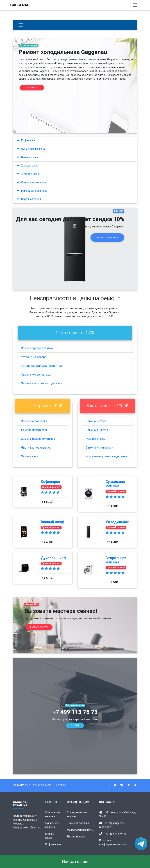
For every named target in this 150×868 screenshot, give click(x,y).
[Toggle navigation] (135, 6)
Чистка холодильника (36, 447)
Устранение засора (34, 357)
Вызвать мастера (107, 237)
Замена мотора (96, 421)
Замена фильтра (97, 430)
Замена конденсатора (36, 374)
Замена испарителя (34, 421)
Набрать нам (75, 861)
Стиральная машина (31, 182)
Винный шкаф (27, 157)
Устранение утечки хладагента (106, 456)
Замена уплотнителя (100, 447)
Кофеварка (26, 140)
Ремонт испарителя (34, 430)
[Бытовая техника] (21, 25)
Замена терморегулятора (38, 439)
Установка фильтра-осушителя (42, 366)
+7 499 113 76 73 (32, 88)
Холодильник (27, 166)
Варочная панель (29, 199)
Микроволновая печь (32, 191)
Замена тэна (29, 456)
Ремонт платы (96, 439)
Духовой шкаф (28, 174)
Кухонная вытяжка (78, 823)
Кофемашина (53, 844)
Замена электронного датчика (42, 383)
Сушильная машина (31, 149)
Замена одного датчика (37, 348)
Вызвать (75, 725)
